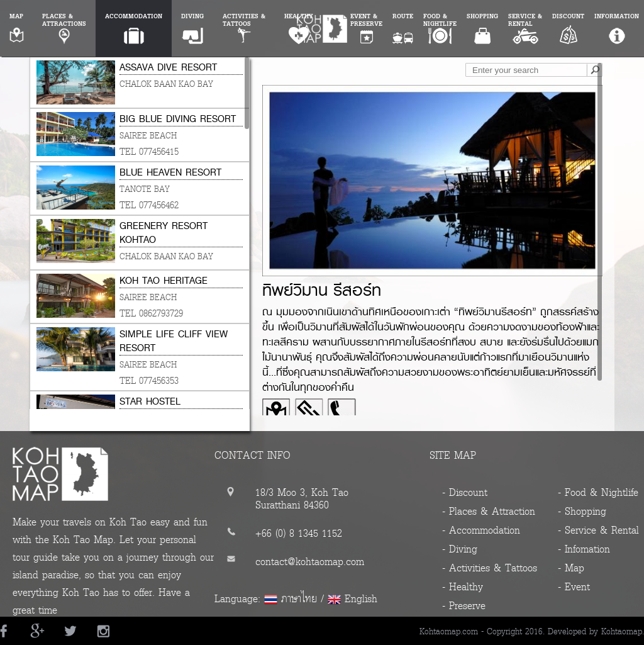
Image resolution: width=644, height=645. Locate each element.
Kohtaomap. (623, 631)
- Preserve (464, 606)
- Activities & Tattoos (490, 568)
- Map (571, 568)
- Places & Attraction (489, 511)
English (361, 599)
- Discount (465, 492)
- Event (574, 587)
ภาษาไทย (299, 599)
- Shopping (582, 511)
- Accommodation (481, 530)
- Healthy (463, 587)
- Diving (460, 549)
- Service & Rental (598, 530)
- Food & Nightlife (598, 492)
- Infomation (584, 549)
